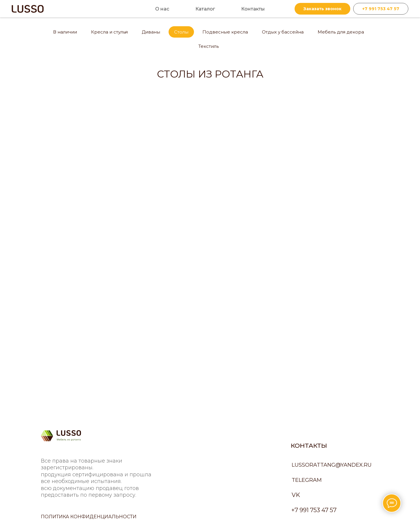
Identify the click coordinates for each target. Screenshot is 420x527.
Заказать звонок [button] (322, 9)
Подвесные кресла (225, 32)
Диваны (151, 32)
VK (296, 495)
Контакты (253, 9)
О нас (162, 9)
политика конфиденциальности (89, 517)
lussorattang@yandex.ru (332, 465)
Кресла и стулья (109, 32)
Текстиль (209, 46)
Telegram (307, 480)
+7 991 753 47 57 (381, 9)
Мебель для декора (341, 32)
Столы (181, 32)
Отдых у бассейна (283, 32)
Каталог (205, 9)
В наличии (65, 32)
